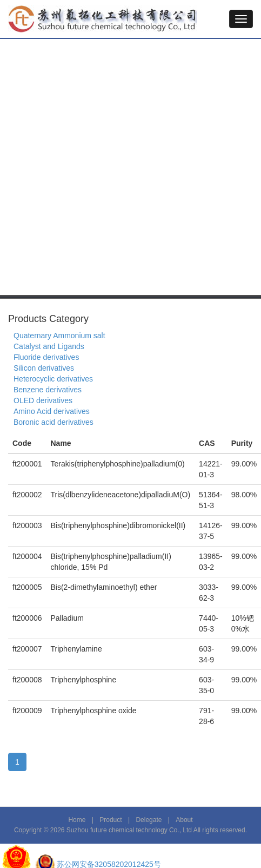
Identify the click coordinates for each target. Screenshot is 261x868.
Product (111, 820)
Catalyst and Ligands (49, 346)
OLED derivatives (43, 400)
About (184, 820)
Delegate (149, 820)
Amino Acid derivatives (52, 411)
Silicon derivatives (44, 368)
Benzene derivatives (48, 390)
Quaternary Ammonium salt (59, 336)
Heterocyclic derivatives (53, 379)
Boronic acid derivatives (53, 422)
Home (77, 820)
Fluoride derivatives (46, 357)
